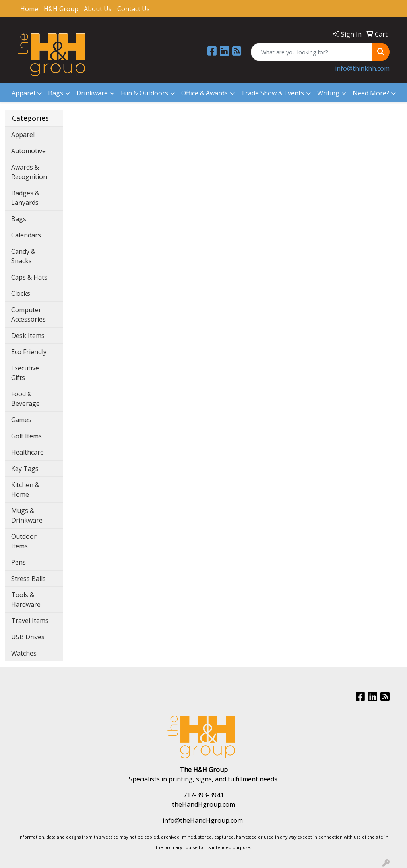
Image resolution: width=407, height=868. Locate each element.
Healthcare (27, 452)
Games (21, 420)
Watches (24, 653)
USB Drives (28, 637)
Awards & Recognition (29, 172)
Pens (18, 562)
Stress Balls (28, 579)
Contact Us (134, 9)
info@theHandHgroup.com (203, 820)
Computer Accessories (28, 314)
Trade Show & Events (272, 93)
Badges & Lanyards (25, 198)
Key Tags (25, 469)
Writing (328, 93)
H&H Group (61, 9)
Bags (56, 93)
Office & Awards (204, 93)
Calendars (26, 235)
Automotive (28, 151)
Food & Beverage (25, 399)
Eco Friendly (29, 352)
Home (29, 9)
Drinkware (92, 93)
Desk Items (28, 336)
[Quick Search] (312, 52)
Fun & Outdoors (144, 93)
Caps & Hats (29, 277)
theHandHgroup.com (203, 804)
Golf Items (26, 436)
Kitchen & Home (25, 490)
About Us (98, 9)
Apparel (23, 93)
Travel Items (30, 621)
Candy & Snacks (23, 256)
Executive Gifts (25, 373)
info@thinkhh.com (362, 68)
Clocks (21, 293)
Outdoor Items (24, 541)
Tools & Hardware (26, 600)
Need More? (371, 93)
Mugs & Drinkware (27, 515)
